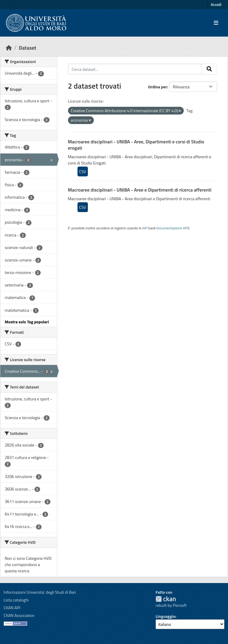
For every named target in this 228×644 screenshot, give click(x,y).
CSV (83, 171)
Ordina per (158, 87)
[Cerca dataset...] (135, 69)
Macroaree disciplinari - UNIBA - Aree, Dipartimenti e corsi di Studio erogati (136, 145)
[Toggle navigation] (216, 23)
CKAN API (12, 608)
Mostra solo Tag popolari (27, 322)
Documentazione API (172, 228)
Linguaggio (165, 616)
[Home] (9, 48)
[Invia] (209, 69)
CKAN (166, 599)
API (145, 228)
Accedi (216, 4)
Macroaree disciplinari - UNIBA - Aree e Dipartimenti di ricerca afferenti (140, 190)
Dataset (27, 48)
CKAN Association (19, 615)
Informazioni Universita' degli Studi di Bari (40, 592)
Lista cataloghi (16, 600)
